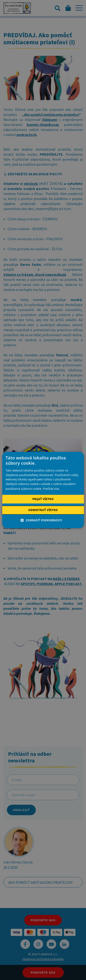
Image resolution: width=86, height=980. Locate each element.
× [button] (79, 457)
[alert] (43, 490)
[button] (43, 520)
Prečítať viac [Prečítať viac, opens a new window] (51, 489)
